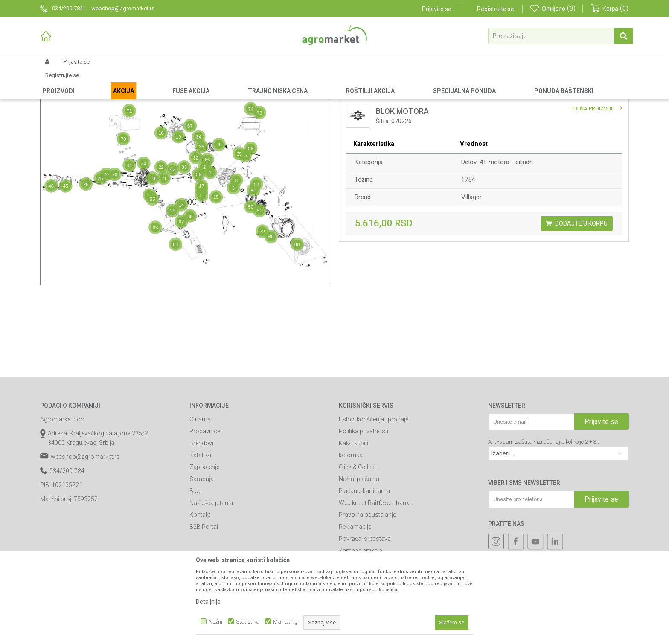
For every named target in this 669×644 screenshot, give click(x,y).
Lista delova (372, 112)
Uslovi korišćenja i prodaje (374, 491)
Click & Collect (358, 539)
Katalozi (200, 527)
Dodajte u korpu (577, 296)
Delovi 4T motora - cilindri (497, 234)
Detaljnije (208, 602)
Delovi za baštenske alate (147, 82)
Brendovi (201, 515)
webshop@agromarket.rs (85, 529)
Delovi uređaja (201, 82)
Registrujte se (496, 9)
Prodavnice (205, 503)
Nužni (215, 622)
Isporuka (351, 527)
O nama (200, 491)
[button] (561, 36)
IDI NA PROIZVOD (593, 181)
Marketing (285, 622)
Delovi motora (240, 82)
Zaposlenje (204, 539)
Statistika (248, 622)
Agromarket (54, 82)
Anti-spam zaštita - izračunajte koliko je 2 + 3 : (544, 514)
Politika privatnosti (364, 503)
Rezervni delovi (92, 82)
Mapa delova (80, 112)
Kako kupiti (353, 515)
